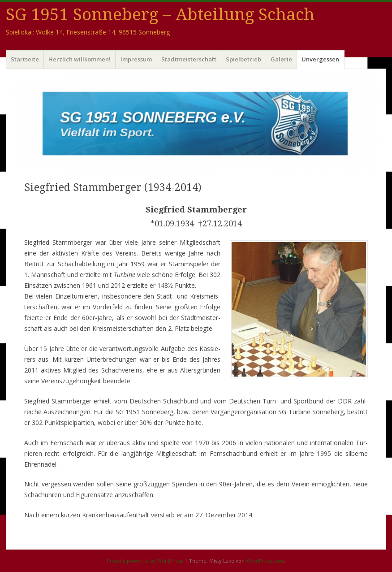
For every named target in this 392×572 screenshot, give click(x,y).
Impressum (136, 59)
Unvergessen (320, 59)
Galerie (281, 59)
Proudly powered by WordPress (145, 561)
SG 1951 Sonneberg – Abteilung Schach (160, 15)
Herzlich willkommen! (80, 59)
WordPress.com (265, 561)
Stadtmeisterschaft (189, 59)
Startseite (25, 59)
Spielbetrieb (243, 59)
